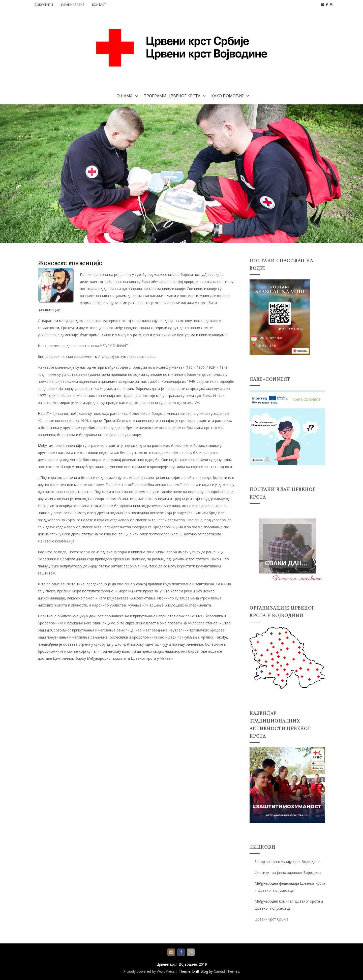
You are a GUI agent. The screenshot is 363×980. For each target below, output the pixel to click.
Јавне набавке (72, 5)
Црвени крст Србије (272, 919)
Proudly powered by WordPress (149, 971)
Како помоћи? (228, 96)
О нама (125, 96)
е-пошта (322, 5)
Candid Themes (226, 971)
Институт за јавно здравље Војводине (288, 872)
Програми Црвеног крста (172, 96)
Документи (44, 5)
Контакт (99, 5)
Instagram (331, 5)
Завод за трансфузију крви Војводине (287, 862)
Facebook (327, 5)
